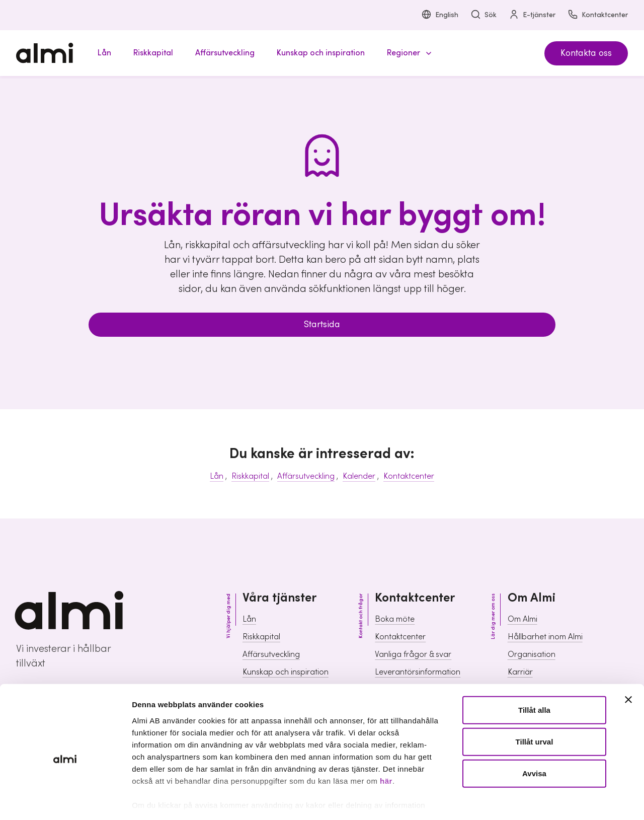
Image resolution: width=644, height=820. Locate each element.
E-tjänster (532, 15)
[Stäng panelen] (628, 655)
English (440, 15)
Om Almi (522, 619)
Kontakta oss (586, 53)
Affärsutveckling (306, 476)
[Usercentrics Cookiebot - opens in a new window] (65, 800)
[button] (408, 53)
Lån (217, 476)
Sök (484, 15)
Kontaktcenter (598, 15)
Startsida (322, 324)
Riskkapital (250, 476)
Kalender (359, 476)
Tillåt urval (535, 697)
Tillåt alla (534, 666)
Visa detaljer (546, 800)
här (386, 737)
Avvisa (534, 729)
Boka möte (395, 619)
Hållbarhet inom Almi (545, 637)
